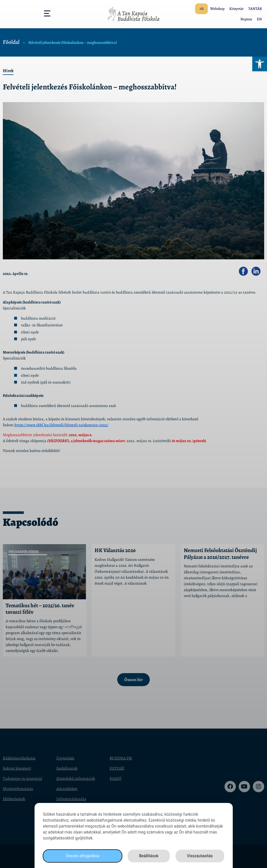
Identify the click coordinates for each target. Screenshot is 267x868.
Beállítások (149, 856)
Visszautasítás (200, 856)
